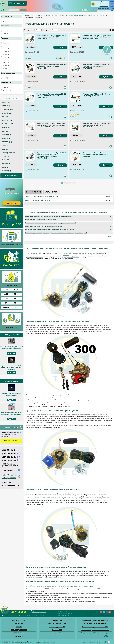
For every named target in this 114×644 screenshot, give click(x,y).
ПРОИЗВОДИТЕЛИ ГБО (19, 630)
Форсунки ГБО (57, 630)
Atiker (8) (5, 87)
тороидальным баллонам (71, 257)
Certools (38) (7, 171)
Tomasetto (40, 501)
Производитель (7, 82)
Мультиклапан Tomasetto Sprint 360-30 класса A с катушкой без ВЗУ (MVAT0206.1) (51, 96)
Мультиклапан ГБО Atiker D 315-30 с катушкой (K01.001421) (96, 95)
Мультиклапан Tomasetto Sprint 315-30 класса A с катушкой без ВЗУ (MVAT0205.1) (97, 66)
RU (87, 10)
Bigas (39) (6, 167)
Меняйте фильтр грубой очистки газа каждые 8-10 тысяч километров (11, 434)
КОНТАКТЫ (19, 636)
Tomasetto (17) (7, 90)
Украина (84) (7, 135)
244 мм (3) (6, 49)
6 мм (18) (6, 31)
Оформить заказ (104, 6)
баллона (66, 255)
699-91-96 (9, 460)
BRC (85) (5, 131)
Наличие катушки (8, 73)
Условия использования (105, 615)
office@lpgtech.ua (9, 475)
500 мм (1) (6, 68)
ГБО (107, 253)
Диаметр (4, 38)
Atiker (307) (6, 102)
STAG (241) (6, 106)
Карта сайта (88, 615)
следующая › (72, 183)
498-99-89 (9, 453)
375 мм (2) (6, 63)
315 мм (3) (6, 57)
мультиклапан (101, 327)
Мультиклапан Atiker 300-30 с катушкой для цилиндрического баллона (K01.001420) (52, 66)
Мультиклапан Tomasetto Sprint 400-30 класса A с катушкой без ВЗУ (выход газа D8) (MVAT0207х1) (51, 125)
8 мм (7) (5, 34)
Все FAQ (110, 237)
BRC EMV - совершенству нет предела (38, 200)
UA (84, 10)
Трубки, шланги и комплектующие (95, 624)
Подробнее (11, 353)
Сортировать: (29, 30)
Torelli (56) (6, 156)
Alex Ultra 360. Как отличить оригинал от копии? (11, 394)
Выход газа (5, 26)
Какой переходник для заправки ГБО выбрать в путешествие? (11, 413)
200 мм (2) (6, 43)
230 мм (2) (6, 46)
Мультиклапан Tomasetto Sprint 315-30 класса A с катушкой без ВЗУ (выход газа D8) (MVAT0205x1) (97, 37)
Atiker (46, 501)
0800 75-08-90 (103, 9)
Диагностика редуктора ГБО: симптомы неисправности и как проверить (11, 368)
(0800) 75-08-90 (19, 612)
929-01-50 (9, 457)
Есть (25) (5, 78)
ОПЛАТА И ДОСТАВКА (19, 621)
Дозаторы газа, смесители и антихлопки (95, 630)
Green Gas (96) (7, 120)
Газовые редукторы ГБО (57, 627)
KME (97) (5, 117)
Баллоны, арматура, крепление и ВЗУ (95, 627)
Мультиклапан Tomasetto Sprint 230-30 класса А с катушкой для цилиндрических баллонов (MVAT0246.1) (51, 155)
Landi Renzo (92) (8, 124)
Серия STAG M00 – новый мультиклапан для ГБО (41, 196)
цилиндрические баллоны (34, 257)
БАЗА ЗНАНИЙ (19, 633)
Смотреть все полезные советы (11, 441)
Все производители (11, 176)
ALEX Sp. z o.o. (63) (9, 153)
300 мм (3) (6, 54)
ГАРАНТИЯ (19, 624)
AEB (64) (5, 149)
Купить (60, 47)
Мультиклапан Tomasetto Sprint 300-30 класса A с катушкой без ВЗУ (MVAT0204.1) (51, 37)
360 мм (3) (6, 60)
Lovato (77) (6, 138)
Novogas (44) (7, 164)
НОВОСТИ (19, 627)
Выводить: (46, 30)
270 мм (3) (6, 52)
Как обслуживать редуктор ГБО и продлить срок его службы (11, 348)
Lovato (51, 501)
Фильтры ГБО (57, 633)
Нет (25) (5, 21)
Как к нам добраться (40, 612)
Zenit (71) (5, 146)
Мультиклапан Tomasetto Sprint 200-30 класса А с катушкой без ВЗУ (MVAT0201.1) (97, 125)
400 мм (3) (6, 66)
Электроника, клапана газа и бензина (95, 621)
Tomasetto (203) (8, 109)
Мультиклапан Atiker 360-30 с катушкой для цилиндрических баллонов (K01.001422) (97, 155)
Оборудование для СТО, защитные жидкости (95, 633)
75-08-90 (9, 464)
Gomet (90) (6, 128)
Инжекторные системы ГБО (57, 624)
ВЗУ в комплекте (8, 16)
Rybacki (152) (7, 113)
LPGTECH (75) (7, 142)
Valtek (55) (6, 160)
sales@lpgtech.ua (9, 478)
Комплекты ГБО (57, 621)
